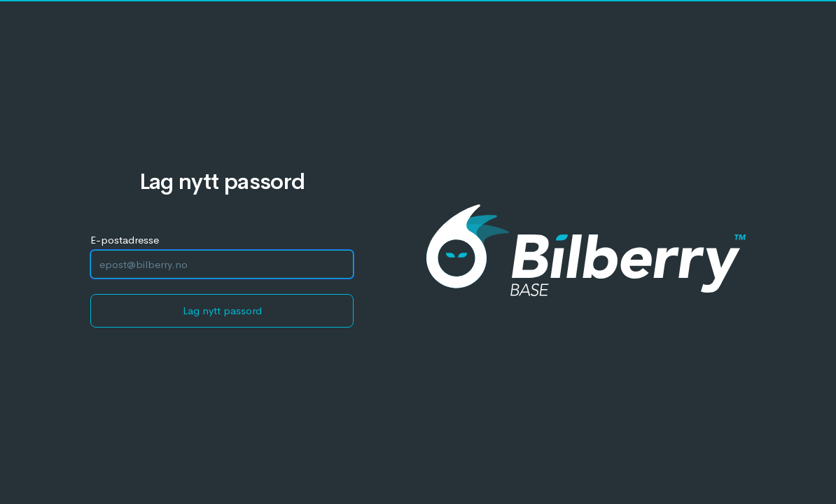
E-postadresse (125, 240)
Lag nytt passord (222, 310)
